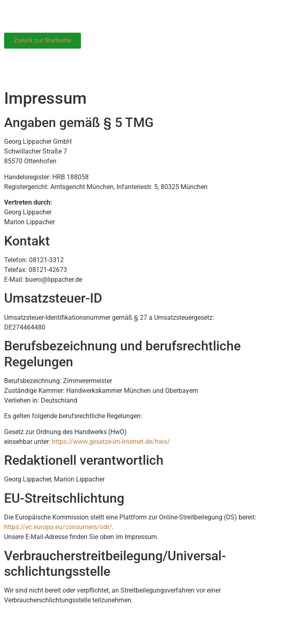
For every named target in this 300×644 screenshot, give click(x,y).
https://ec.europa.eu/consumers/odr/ (58, 527)
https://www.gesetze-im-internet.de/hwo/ (111, 442)
